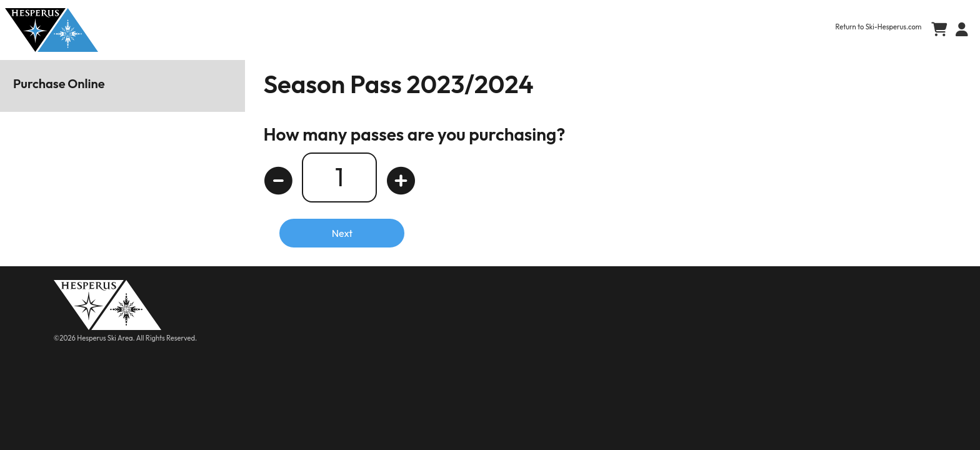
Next (342, 233)
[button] (959, 30)
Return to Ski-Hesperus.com (879, 27)
